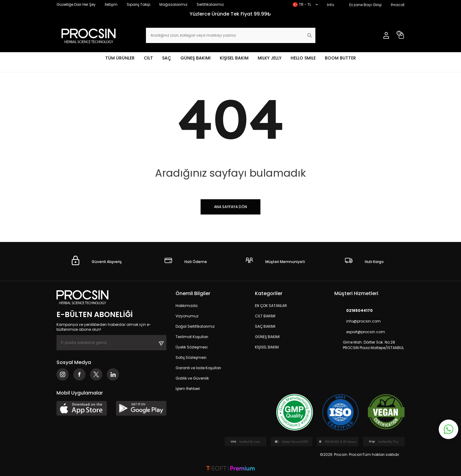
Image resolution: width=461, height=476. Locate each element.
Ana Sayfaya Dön (231, 207)
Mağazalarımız (173, 4)
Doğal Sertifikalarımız (195, 326)
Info (330, 5)
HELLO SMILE (303, 58)
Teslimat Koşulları (192, 337)
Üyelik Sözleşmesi (192, 347)
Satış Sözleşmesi (191, 357)
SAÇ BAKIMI (265, 326)
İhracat (398, 5)
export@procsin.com (360, 332)
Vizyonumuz (187, 316)
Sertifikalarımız (210, 4)
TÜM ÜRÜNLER (120, 58)
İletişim (111, 4)
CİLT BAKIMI (265, 316)
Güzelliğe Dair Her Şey (76, 4)
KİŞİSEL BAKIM (234, 58)
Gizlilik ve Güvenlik (192, 378)
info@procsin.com (358, 321)
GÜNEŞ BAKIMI (196, 58)
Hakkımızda (187, 306)
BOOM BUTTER (340, 58)
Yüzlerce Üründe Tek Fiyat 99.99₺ (231, 14)
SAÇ (167, 58)
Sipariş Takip (138, 4)
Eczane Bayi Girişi (365, 5)
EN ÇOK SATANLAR (271, 306)
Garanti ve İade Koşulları (198, 368)
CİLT (148, 58)
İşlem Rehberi (188, 389)
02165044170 (354, 310)
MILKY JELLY (270, 58)
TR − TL (305, 4)
